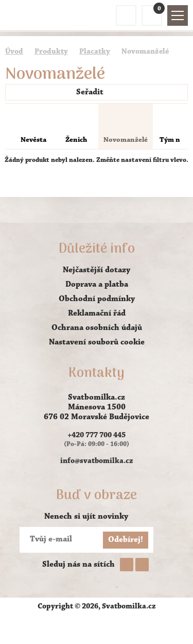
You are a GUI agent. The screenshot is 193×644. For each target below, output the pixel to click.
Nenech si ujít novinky (86, 517)
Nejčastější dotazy (97, 270)
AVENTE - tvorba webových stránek (97, 626)
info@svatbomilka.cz (97, 461)
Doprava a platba (97, 285)
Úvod (14, 52)
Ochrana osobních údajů (97, 328)
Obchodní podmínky (97, 299)
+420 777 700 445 (97, 435)
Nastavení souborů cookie (97, 342)
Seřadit (95, 92)
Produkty (51, 52)
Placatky (95, 52)
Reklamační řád (97, 313)
